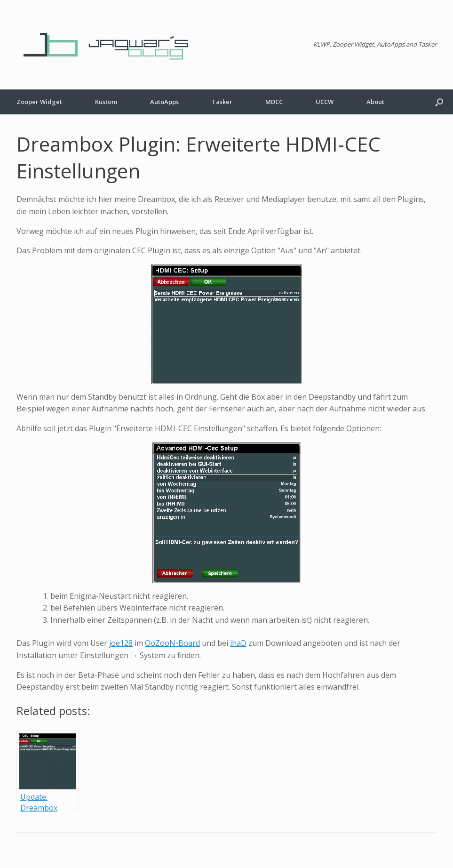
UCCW (325, 102)
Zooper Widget (39, 102)
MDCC (274, 102)
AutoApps (164, 102)
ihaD (238, 643)
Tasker (222, 102)
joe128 (121, 643)
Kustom (106, 102)
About (375, 102)
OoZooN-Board (172, 643)
